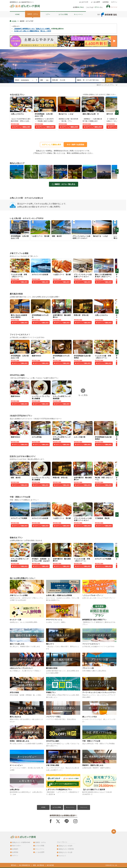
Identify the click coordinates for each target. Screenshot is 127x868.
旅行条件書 (50, 865)
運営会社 (14, 865)
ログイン (114, 2)
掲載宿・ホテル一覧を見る (65, 184)
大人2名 (63, 80)
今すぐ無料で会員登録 (75, 145)
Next (117, 113)
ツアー (48, 14)
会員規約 (15, 849)
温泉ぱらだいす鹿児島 (66, 849)
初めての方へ (17, 846)
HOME (17, 14)
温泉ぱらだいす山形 (66, 852)
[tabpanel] (21, 113)
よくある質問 (95, 2)
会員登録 (106, 2)
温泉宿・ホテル (33, 14)
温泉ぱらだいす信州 (66, 846)
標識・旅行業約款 (39, 865)
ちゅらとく (63, 856)
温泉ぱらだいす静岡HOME (21, 842)
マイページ (84, 807)
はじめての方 (84, 2)
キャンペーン (78, 14)
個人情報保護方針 (25, 865)
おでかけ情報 (63, 14)
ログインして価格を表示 (22, 127)
